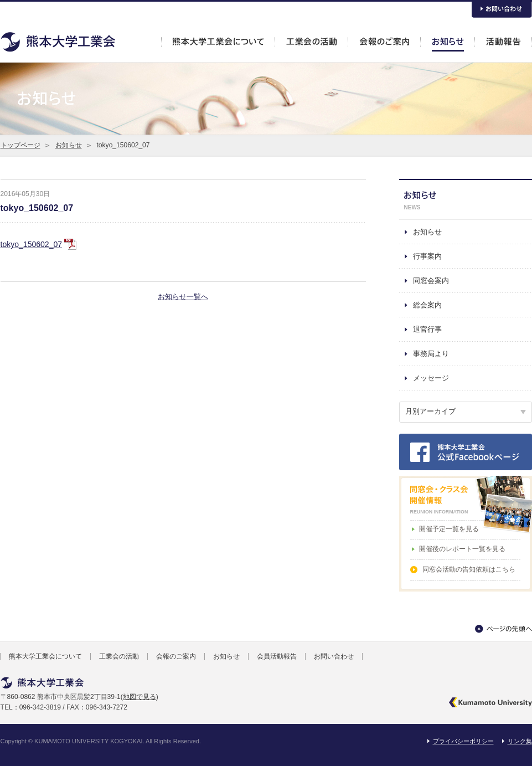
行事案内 (427, 256)
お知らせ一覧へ (183, 297)
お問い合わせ (334, 656)
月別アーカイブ (430, 411)
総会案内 (427, 305)
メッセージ (431, 378)
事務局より (431, 354)
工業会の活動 (119, 656)
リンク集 (520, 741)
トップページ (20, 145)
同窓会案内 (431, 281)
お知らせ (69, 145)
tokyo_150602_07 (37, 208)
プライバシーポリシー (463, 741)
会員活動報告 (277, 656)
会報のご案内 (176, 656)
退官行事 (427, 329)
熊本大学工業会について (45, 656)
